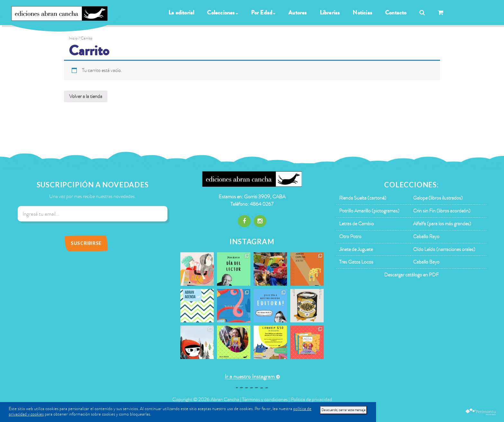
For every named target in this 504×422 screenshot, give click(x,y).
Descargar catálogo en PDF (411, 275)
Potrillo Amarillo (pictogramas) (369, 211)
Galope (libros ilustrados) (438, 198)
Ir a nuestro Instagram (250, 377)
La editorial (181, 13)
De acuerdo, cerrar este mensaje (343, 410)
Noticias (362, 13)
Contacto (396, 13)
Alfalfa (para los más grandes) (442, 224)
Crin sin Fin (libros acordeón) (442, 211)
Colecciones (222, 13)
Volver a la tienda (86, 96)
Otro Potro (350, 237)
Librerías (330, 13)
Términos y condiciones (265, 400)
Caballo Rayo (426, 237)
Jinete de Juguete (356, 249)
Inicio (73, 38)
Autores (297, 13)
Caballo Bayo (426, 262)
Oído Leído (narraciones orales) (444, 249)
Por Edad (263, 13)
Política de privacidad (311, 400)
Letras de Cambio (356, 224)
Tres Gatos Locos (356, 262)
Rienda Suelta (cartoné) (363, 198)
